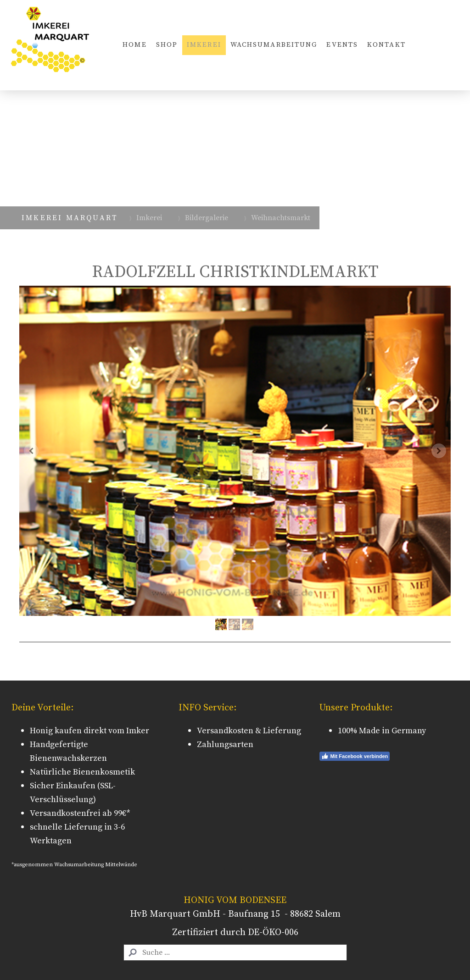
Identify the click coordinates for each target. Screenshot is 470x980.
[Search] (235, 952)
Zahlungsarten (225, 745)
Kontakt (386, 45)
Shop (167, 45)
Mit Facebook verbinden (355, 756)
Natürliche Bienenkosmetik (82, 772)
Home (134, 45)
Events (342, 45)
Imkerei (204, 45)
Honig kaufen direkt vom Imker (90, 731)
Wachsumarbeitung (274, 45)
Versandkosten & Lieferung (249, 731)
